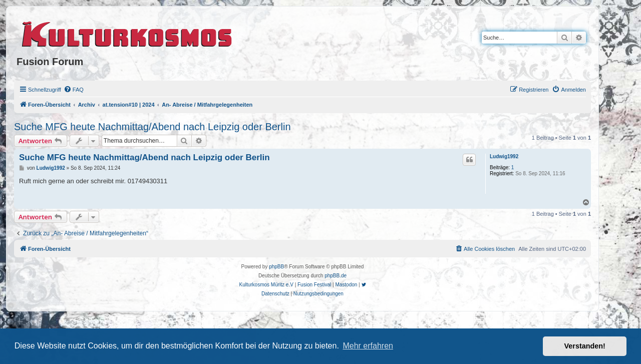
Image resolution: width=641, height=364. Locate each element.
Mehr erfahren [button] (368, 346)
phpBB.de (336, 276)
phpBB (276, 267)
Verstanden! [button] (585, 346)
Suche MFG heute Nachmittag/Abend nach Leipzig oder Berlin (152, 127)
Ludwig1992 (504, 156)
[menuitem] (74, 90)
